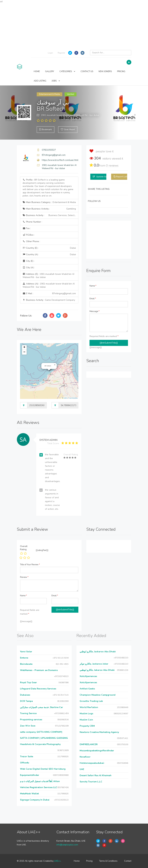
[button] (55, 365)
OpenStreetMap (73, 398)
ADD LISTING (40, 81)
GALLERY (50, 71)
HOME (37, 71)
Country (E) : (49, 248)
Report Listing (123, 177)
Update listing (103, 177)
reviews (112, 166)
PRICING (121, 71)
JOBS (56, 81)
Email (93, 299)
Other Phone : (31, 241)
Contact (128, 861)
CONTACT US (87, 71)
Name (93, 286)
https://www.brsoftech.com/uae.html (60, 160)
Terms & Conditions (108, 861)
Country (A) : (49, 255)
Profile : (48, 188)
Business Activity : (49, 215)
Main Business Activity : (49, 209)
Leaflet (64, 398)
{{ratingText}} (42, 550)
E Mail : (49, 294)
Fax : (27, 228)
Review (24, 577)
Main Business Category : (49, 202)
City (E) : (28, 261)
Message (95, 311)
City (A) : (29, 267)
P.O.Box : (29, 235)
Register (61, 53)
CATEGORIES (67, 71)
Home (77, 861)
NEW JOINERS (105, 71)
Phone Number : (32, 222)
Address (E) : (48, 276)
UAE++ (57, 861)
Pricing (89, 861)
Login (50, 53)
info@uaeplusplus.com (67, 845)
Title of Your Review (30, 565)
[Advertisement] (74, 25)
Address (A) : (49, 285)
